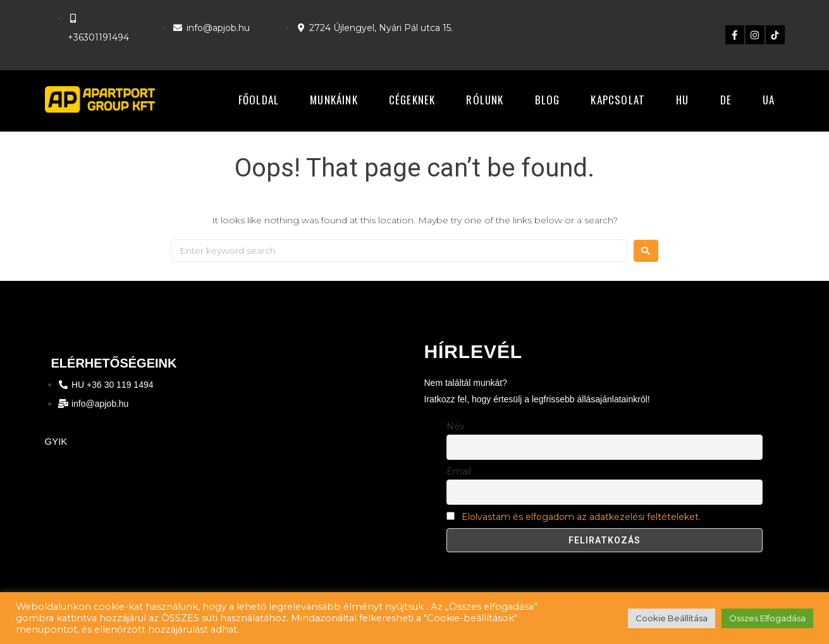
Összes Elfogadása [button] (767, 618)
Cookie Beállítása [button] (672, 618)
